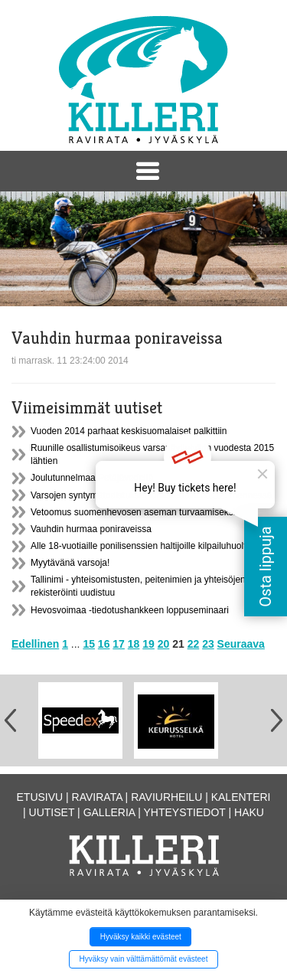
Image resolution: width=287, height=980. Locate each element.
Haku (249, 812)
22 (194, 644)
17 (119, 644)
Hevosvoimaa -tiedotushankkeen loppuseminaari (130, 610)
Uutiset (52, 812)
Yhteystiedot (185, 812)
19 (148, 644)
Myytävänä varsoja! (70, 563)
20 (164, 644)
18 (134, 644)
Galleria (109, 812)
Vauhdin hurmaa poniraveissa (91, 529)
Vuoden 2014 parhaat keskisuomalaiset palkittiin (129, 431)
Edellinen (35, 644)
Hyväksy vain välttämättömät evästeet (144, 959)
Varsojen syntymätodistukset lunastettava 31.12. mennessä (151, 495)
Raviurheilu (166, 797)
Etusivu (40, 797)
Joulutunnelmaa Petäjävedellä (92, 478)
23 (208, 644)
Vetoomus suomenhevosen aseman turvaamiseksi (133, 512)
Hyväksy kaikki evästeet (141, 937)
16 (104, 644)
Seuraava (241, 644)
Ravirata (97, 797)
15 (89, 644)
